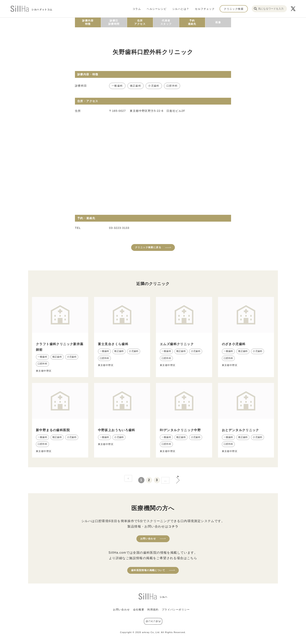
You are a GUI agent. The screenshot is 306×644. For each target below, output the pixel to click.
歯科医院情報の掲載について (148, 570)
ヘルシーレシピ (157, 9)
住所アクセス (140, 22)
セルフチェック (205, 9)
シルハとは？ (181, 9)
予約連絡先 (192, 22)
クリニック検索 (234, 9)
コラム (137, 9)
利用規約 (153, 610)
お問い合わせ (148, 539)
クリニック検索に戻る (148, 247)
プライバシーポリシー (176, 610)
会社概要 (139, 610)
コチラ (173, 526)
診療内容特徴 (88, 22)
